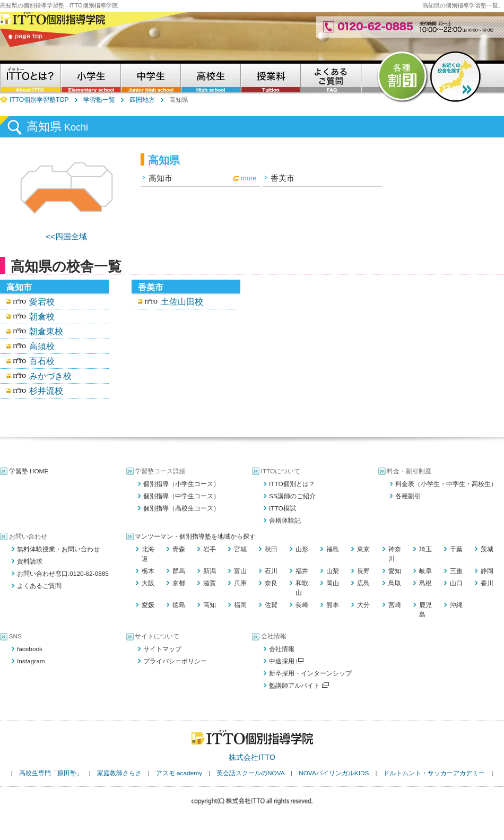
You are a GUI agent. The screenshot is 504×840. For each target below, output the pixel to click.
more (249, 178)
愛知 (395, 571)
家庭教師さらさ (119, 773)
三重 (456, 571)
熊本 (333, 605)
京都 (179, 583)
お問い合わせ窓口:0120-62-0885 (63, 574)
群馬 (179, 571)
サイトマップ (162, 649)
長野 (363, 571)
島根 (425, 583)
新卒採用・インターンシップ (310, 673)
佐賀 (271, 605)
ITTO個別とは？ (292, 484)
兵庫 (240, 583)
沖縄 (456, 605)
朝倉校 (42, 317)
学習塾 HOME (29, 471)
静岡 (487, 571)
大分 (363, 605)
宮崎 (395, 605)
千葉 (456, 549)
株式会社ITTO (252, 757)
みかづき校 (50, 376)
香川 (487, 583)
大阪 (148, 583)
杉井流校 (46, 391)
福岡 (240, 605)
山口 (456, 583)
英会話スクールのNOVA (250, 773)
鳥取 (395, 583)
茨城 (487, 549)
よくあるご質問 (39, 586)
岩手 (210, 549)
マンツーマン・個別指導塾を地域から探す (195, 536)
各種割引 (408, 496)
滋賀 (210, 583)
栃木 (148, 571)
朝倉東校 (46, 331)
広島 (363, 583)
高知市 (160, 178)
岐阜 (425, 571)
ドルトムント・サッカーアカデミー (434, 773)
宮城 (240, 549)
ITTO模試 (283, 508)
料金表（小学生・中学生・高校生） (446, 484)
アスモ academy (179, 773)
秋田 (271, 549)
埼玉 (425, 549)
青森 (179, 549)
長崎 (302, 605)
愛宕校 (42, 302)
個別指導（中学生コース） (181, 496)
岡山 (333, 583)
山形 (302, 549)
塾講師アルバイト (299, 686)
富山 (240, 571)
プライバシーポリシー (175, 661)
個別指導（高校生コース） (181, 508)
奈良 (271, 583)
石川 (271, 571)
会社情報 (282, 649)
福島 (333, 549)
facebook (30, 649)
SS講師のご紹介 (292, 496)
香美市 (283, 178)
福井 (302, 571)
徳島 (179, 605)
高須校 (42, 346)
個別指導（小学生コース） (181, 484)
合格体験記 (285, 521)
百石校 (42, 361)
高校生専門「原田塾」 (51, 773)
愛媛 (148, 605)
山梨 (333, 571)
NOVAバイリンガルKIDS (334, 773)
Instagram (31, 661)
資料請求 (30, 561)
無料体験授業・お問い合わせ (58, 549)
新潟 (210, 571)
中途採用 (286, 661)
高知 (210, 605)
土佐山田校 (182, 302)
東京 (363, 549)
